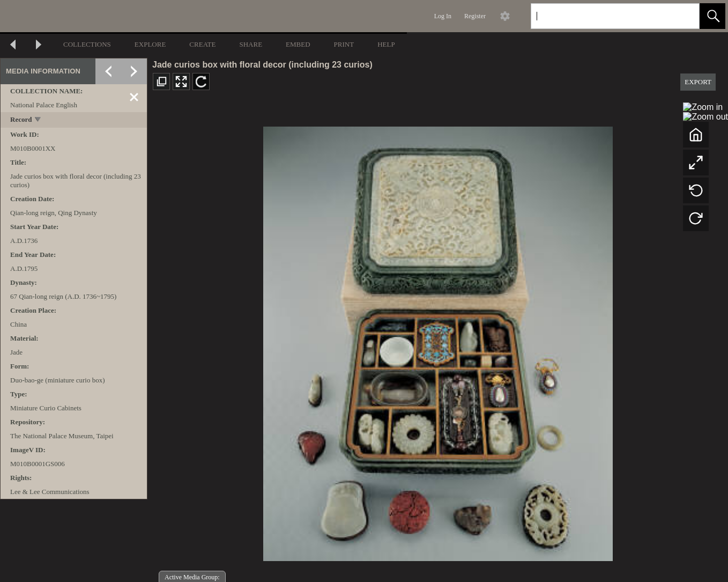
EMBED (298, 44)
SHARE (251, 44)
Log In (443, 16)
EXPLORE (150, 44)
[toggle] (38, 120)
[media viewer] (438, 341)
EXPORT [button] (698, 82)
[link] (683, 16)
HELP (386, 44)
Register (475, 16)
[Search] (603, 16)
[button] (712, 16)
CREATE (202, 44)
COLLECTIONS (87, 44)
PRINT (344, 44)
